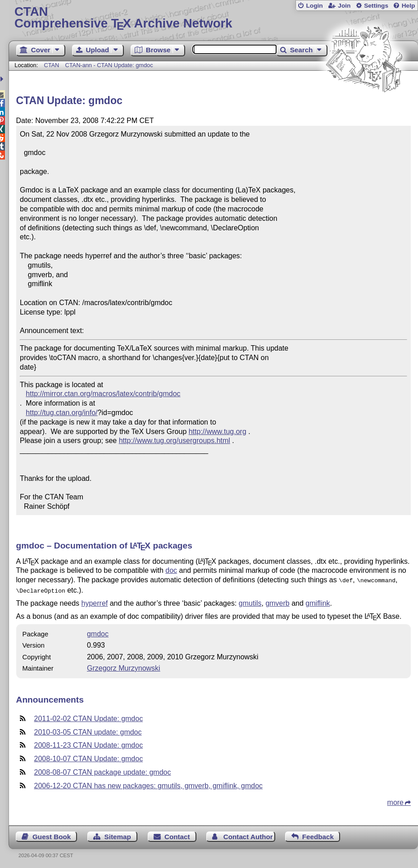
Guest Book (52, 835)
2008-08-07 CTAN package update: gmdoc (103, 770)
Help (409, 6)
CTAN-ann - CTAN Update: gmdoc (109, 65)
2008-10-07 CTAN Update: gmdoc (89, 757)
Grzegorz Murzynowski (124, 666)
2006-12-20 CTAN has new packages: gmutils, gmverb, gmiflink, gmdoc (148, 784)
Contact (177, 835)
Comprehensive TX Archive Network (213, 18)
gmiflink (318, 601)
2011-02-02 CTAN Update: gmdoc (89, 717)
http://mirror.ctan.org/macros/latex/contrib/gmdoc (103, 394)
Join (344, 6)
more (395, 801)
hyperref (95, 601)
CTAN (51, 65)
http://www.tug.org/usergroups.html (175, 441)
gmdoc (98, 632)
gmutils (250, 601)
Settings (376, 6)
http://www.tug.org (218, 432)
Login (314, 6)
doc (171, 570)
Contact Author (248, 835)
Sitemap (118, 835)
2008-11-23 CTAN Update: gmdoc (89, 743)
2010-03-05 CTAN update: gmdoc (88, 730)
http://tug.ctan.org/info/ (61, 413)
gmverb (277, 601)
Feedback (318, 835)
